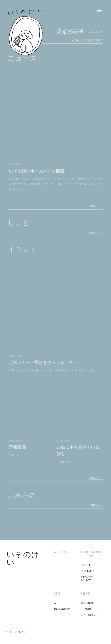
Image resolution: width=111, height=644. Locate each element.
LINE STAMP (89, 615)
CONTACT (87, 571)
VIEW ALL (96, 207)
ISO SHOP (87, 603)
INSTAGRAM (62, 609)
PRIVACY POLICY (87, 579)
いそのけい (23, 558)
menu (99, 12)
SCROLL (94, 32)
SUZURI (86, 609)
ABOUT (86, 565)
